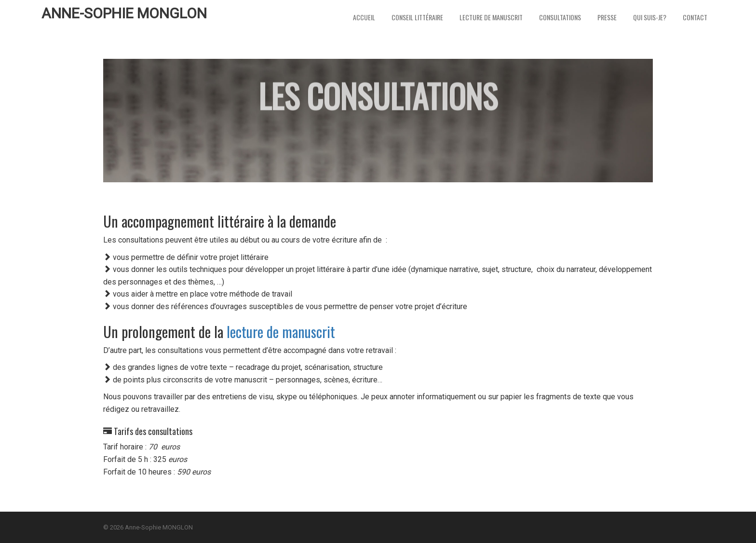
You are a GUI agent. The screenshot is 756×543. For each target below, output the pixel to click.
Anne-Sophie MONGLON (124, 13)
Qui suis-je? (650, 17)
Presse (607, 17)
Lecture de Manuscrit (491, 17)
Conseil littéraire (417, 17)
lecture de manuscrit (281, 332)
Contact (695, 17)
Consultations (560, 17)
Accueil (364, 17)
